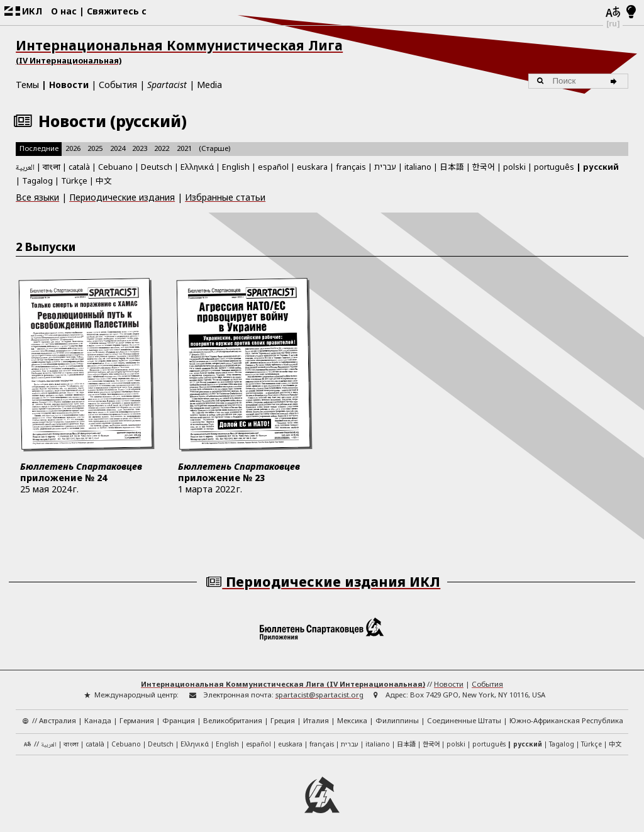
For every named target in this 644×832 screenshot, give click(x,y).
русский (601, 167)
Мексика (352, 713)
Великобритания (233, 713)
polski (514, 167)
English (236, 165)
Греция (283, 713)
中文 (104, 180)
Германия (137, 713)
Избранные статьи (225, 197)
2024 (118, 148)
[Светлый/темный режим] (631, 13)
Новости (69, 85)
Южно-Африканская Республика (566, 713)
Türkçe (74, 180)
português (554, 167)
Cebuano (115, 167)
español (273, 167)
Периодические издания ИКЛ (322, 574)
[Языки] (613, 13)
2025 (95, 148)
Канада (98, 713)
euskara (312, 167)
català (79, 167)
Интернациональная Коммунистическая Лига (322, 52)
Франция (179, 713)
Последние (39, 148)
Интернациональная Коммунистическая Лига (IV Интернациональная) (283, 677)
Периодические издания (122, 197)
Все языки (37, 197)
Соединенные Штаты (464, 713)
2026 (73, 148)
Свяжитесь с (117, 11)
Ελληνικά (197, 167)
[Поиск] (616, 81)
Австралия (58, 713)
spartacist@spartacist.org (319, 688)
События (118, 85)
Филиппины (397, 713)
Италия (316, 713)
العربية (25, 168)
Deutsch (157, 167)
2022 (162, 148)
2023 (140, 148)
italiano (418, 167)
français (351, 167)
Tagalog (37, 180)
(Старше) (214, 148)
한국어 (484, 166)
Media (209, 85)
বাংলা (52, 168)
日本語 (452, 166)
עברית (385, 167)
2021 (184, 148)
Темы (27, 85)
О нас (64, 11)
